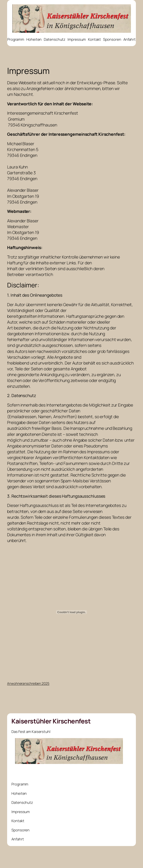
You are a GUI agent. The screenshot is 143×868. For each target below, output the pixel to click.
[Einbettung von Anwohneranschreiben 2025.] (71, 612)
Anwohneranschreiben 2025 (28, 683)
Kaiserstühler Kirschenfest (51, 721)
